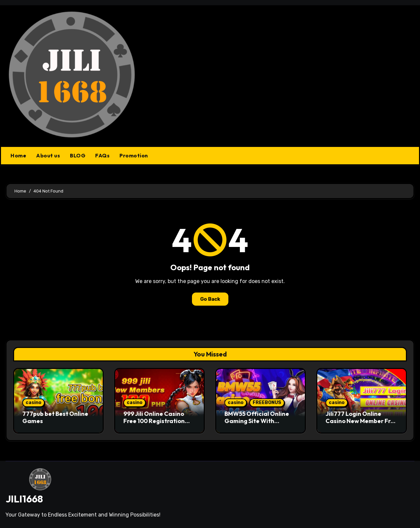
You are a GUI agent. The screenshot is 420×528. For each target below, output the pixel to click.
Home (18, 155)
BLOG (78, 155)
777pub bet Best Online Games (55, 417)
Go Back (210, 299)
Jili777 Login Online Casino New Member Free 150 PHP (362, 421)
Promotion (134, 155)
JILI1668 (24, 499)
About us (48, 155)
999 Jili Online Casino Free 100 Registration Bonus (154, 421)
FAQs (102, 155)
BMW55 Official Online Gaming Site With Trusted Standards (257, 421)
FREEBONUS (267, 403)
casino (33, 403)
